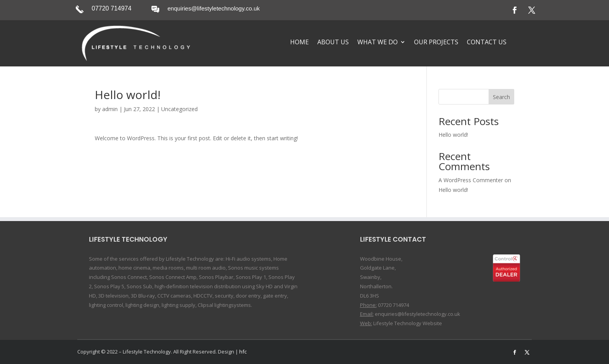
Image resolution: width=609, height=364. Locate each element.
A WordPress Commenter (471, 180)
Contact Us (487, 43)
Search (501, 97)
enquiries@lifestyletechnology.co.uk (214, 8)
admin (110, 109)
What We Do (378, 43)
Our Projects (436, 43)
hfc (243, 352)
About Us (333, 43)
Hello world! (453, 135)
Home (299, 43)
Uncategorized (179, 109)
